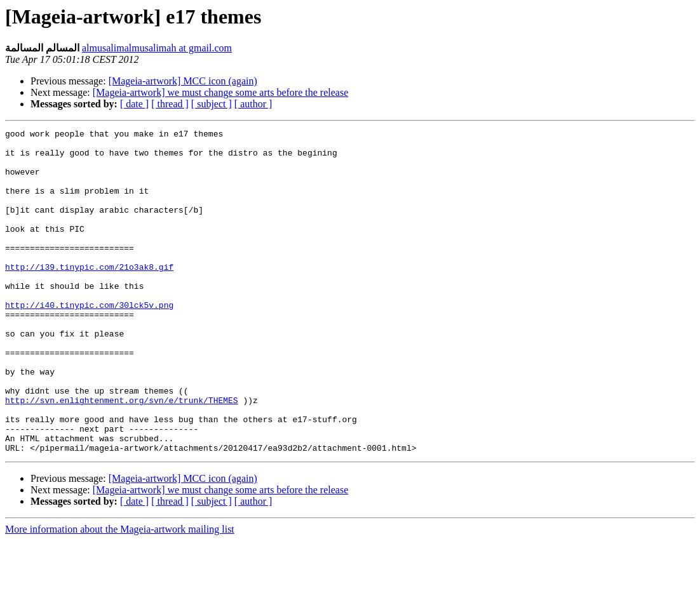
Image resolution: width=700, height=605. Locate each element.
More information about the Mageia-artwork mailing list (120, 594)
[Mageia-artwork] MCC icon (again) (183, 81)
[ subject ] (212, 104)
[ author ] (253, 104)
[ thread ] (170, 104)
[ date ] (134, 104)
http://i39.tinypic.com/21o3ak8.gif (89, 295)
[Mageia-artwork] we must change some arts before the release (220, 92)
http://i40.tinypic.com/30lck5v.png (89, 341)
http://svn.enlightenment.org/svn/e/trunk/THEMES (122, 455)
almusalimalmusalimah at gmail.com (157, 48)
